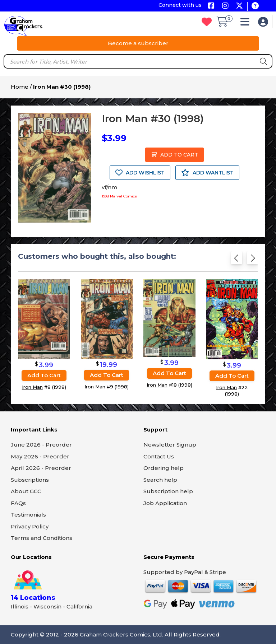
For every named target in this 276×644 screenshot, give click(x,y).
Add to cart (44, 375)
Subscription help (168, 491)
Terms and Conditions (42, 538)
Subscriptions (30, 480)
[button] (247, 24)
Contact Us (159, 456)
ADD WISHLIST (140, 173)
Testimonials (28, 515)
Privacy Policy (30, 526)
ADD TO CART (174, 155)
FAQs (18, 503)
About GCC (26, 491)
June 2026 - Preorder (41, 445)
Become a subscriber (138, 43)
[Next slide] (252, 260)
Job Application (165, 503)
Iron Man (32, 387)
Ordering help (164, 468)
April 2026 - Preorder (41, 468)
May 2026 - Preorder (40, 456)
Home (20, 87)
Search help (160, 480)
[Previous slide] (237, 260)
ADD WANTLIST (207, 173)
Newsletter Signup (170, 445)
